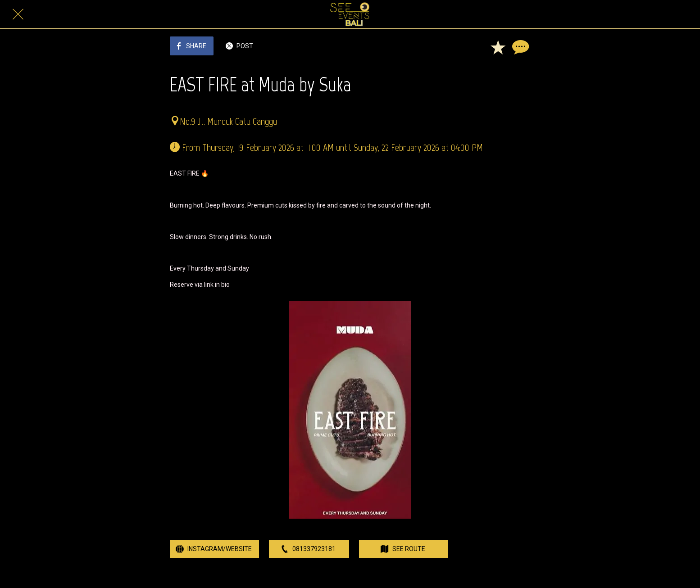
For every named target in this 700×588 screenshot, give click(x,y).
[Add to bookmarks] (498, 47)
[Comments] (519, 47)
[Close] (18, 14)
